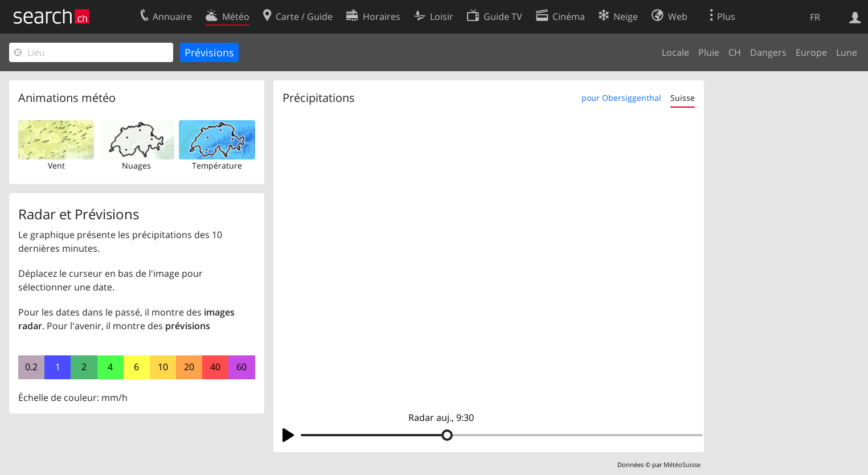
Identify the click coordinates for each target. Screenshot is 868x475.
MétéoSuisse (682, 464)
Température (217, 165)
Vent (56, 165)
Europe (811, 52)
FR (815, 17)
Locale (675, 52)
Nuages (136, 165)
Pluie (709, 52)
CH (735, 52)
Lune (847, 52)
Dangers (768, 52)
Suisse (683, 98)
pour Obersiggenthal (621, 98)
